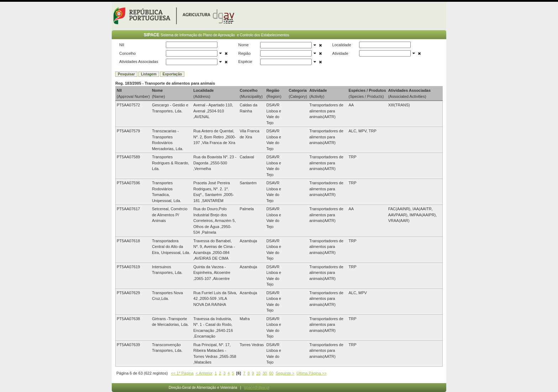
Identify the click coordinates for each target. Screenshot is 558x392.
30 (265, 373)
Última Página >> (311, 373)
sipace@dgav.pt (257, 388)
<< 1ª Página (182, 373)
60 (271, 373)
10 (258, 373)
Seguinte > (285, 373)
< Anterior (204, 373)
